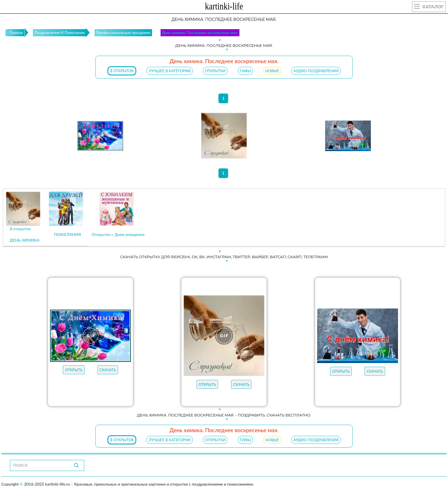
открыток (122, 71)
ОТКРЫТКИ (215, 71)
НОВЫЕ (272, 71)
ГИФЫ (246, 71)
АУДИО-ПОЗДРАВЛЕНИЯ (316, 71)
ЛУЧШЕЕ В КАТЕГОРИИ (170, 71)
